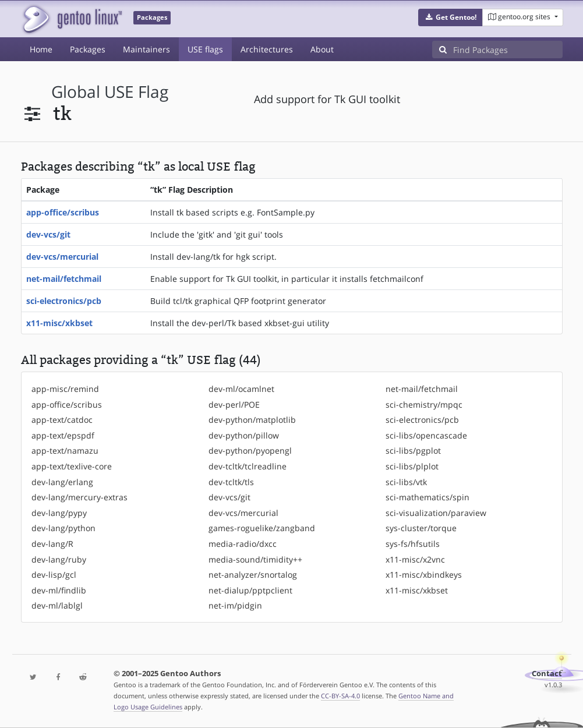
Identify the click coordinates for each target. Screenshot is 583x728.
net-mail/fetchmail (64, 279)
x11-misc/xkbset (59, 323)
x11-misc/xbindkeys (424, 575)
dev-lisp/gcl (54, 575)
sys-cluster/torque (421, 528)
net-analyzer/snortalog (253, 575)
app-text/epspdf (63, 435)
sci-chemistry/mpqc (424, 404)
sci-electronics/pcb (64, 301)
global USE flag (110, 92)
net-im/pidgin (235, 605)
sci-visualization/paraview (436, 513)
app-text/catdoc (62, 420)
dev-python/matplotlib (252, 420)
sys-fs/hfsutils (413, 544)
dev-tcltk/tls (231, 482)
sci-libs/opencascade (426, 435)
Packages (88, 49)
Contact (547, 674)
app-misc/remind (65, 389)
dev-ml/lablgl (57, 605)
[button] (451, 17)
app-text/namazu (65, 450)
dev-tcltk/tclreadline (248, 466)
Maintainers (146, 49)
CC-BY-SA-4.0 (340, 696)
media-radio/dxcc (243, 544)
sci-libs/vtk (406, 482)
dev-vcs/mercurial (62, 257)
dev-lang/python (63, 528)
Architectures (267, 49)
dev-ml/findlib (59, 590)
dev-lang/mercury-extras (79, 497)
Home (41, 49)
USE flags (205, 49)
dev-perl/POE (234, 404)
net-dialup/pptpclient (250, 590)
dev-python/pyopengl (250, 450)
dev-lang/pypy (59, 513)
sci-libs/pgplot (413, 450)
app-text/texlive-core (72, 466)
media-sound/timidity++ (255, 559)
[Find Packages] (508, 50)
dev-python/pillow (244, 435)
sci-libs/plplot (412, 466)
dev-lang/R (52, 544)
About (322, 49)
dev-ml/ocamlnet (241, 389)
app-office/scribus (63, 212)
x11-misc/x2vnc (415, 559)
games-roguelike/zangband (262, 528)
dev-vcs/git (48, 234)
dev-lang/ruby (59, 559)
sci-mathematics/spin (427, 497)
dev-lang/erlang (62, 482)
